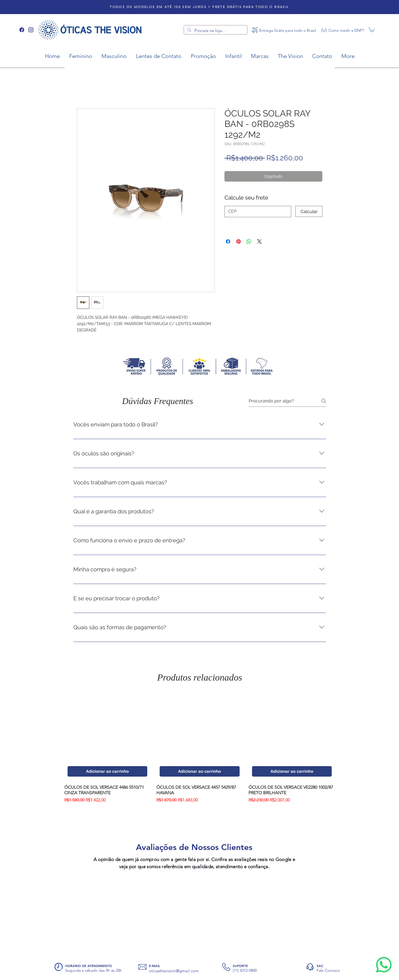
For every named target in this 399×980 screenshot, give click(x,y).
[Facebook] (22, 30)
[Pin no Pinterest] (239, 241)
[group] (200, 748)
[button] (371, 30)
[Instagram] (31, 30)
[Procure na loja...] (215, 30)
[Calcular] (309, 211)
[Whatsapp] (384, 965)
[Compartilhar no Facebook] (228, 241)
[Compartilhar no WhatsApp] (249, 241)
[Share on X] (259, 241)
